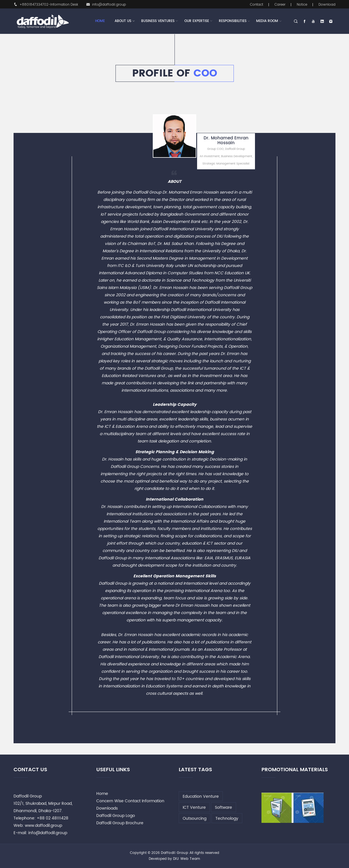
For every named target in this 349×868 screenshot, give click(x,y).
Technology (227, 818)
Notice (302, 5)
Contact (257, 5)
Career (280, 5)
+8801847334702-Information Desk (46, 5)
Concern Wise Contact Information (130, 801)
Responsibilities (233, 21)
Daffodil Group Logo (116, 816)
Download (327, 5)
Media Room (267, 21)
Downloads (107, 808)
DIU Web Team (187, 859)
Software (223, 807)
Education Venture (201, 796)
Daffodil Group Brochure (120, 823)
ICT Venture (194, 807)
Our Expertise (197, 21)
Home (100, 21)
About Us (123, 21)
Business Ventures (158, 21)
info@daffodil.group (106, 5)
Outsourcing (195, 818)
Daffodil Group (175, 853)
